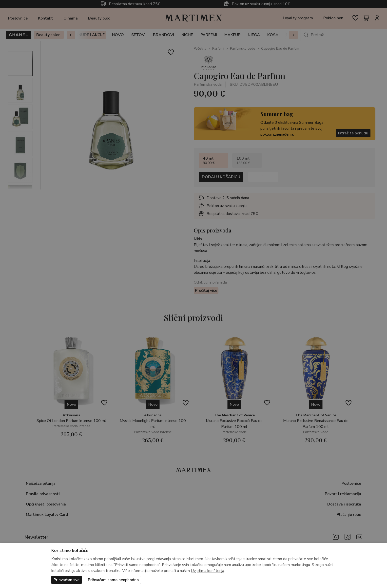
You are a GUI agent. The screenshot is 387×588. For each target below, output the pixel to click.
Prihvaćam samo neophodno (113, 580)
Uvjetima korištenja (207, 571)
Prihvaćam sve (67, 580)
